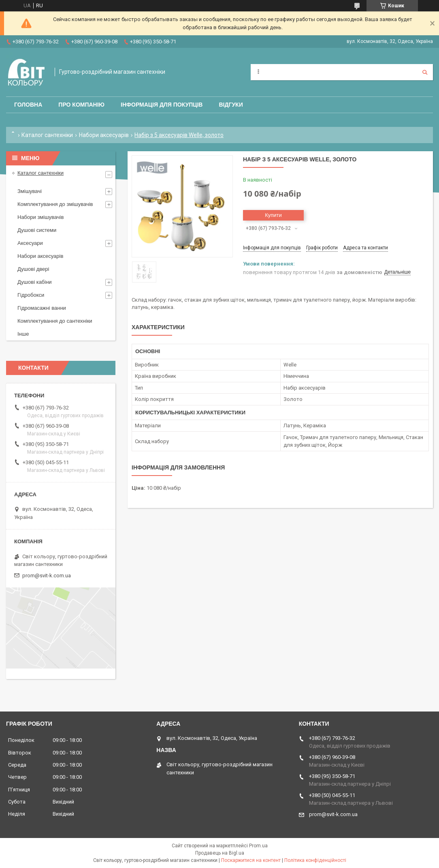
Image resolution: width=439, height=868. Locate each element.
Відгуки (231, 105)
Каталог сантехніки (47, 135)
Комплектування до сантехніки (55, 321)
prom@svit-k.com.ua (47, 575)
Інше (23, 334)
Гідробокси (31, 295)
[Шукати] (425, 72)
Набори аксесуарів (104, 135)
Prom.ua (258, 846)
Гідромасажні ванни (42, 308)
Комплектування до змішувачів (55, 204)
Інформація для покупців (162, 105)
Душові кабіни (35, 282)
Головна (28, 105)
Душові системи (37, 230)
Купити (273, 215)
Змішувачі (30, 191)
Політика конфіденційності (315, 860)
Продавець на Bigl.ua (220, 853)
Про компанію (81, 105)
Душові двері (33, 269)
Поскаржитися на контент (251, 860)
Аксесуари (30, 243)
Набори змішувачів (40, 217)
